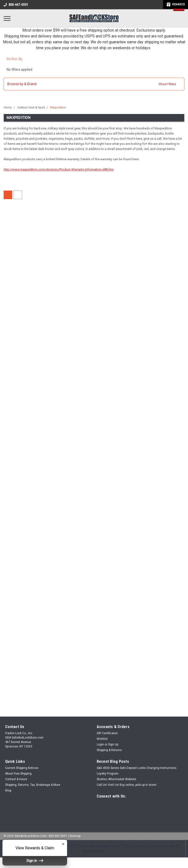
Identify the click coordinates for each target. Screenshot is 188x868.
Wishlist (102, 739)
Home (8, 108)
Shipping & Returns (109, 750)
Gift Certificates (107, 733)
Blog (8, 790)
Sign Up (113, 744)
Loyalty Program (108, 774)
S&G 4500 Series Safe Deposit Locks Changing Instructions (137, 768)
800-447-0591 (16, 5)
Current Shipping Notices (22, 768)
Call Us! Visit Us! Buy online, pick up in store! (127, 785)
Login (100, 744)
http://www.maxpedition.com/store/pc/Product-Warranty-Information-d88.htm (59, 169)
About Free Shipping (18, 774)
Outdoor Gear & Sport (31, 108)
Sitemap (75, 836)
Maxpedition (58, 108)
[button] (94, 84)
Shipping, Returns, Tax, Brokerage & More (33, 785)
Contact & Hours (16, 779)
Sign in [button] (35, 861)
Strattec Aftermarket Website (116, 779)
